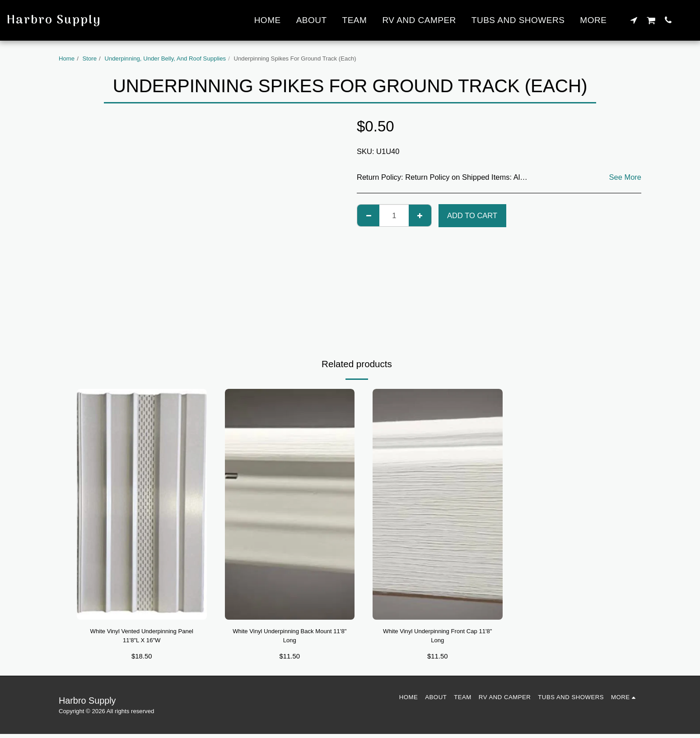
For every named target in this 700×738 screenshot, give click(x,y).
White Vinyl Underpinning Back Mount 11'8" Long (289, 638)
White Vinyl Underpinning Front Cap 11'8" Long (438, 638)
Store (90, 58)
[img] (142, 504)
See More (625, 177)
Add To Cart (472, 215)
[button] (634, 20)
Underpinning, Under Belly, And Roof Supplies (165, 58)
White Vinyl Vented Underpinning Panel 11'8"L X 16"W (142, 638)
